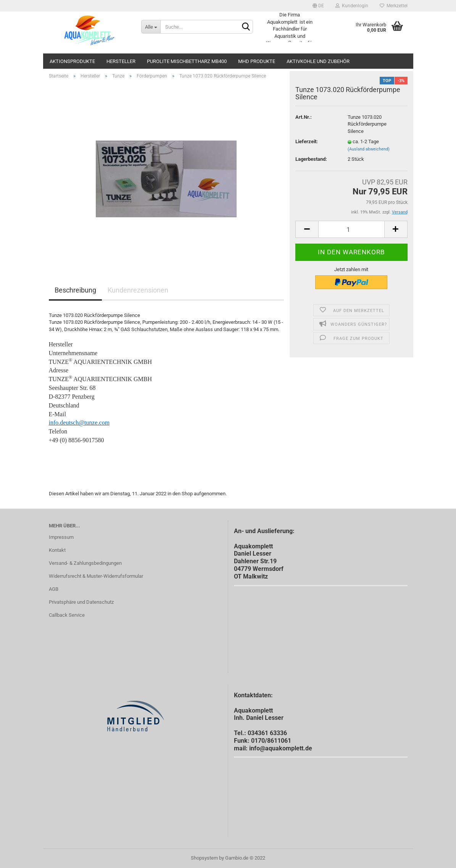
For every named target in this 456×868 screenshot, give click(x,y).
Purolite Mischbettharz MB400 (187, 61)
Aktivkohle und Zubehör (318, 61)
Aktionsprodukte (72, 61)
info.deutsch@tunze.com (79, 423)
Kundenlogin (352, 6)
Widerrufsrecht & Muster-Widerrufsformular (96, 576)
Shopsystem (204, 858)
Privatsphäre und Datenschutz (81, 602)
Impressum (61, 537)
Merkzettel (394, 6)
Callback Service (67, 615)
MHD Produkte (257, 61)
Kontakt (57, 550)
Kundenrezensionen (138, 290)
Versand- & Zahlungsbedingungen (85, 563)
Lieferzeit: (307, 141)
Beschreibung (75, 290)
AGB (54, 589)
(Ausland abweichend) (369, 149)
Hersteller (121, 61)
